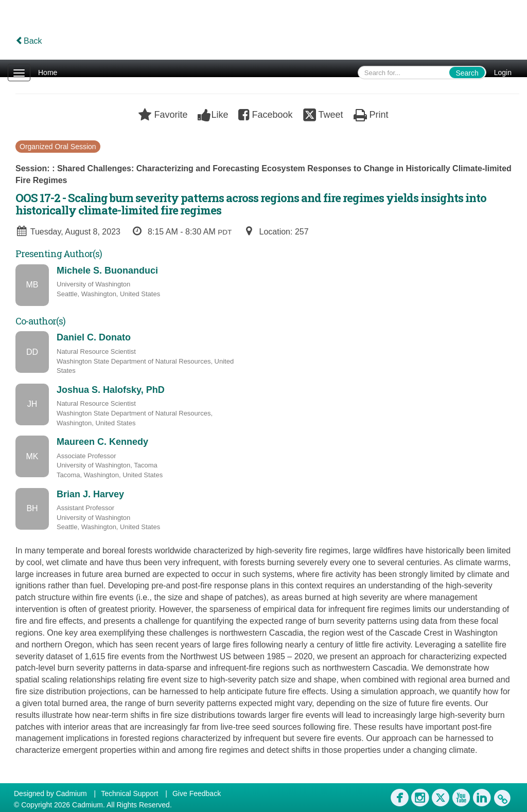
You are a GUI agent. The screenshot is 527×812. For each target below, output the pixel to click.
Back (29, 41)
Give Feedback (197, 793)
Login (503, 73)
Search (467, 73)
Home (48, 73)
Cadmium (72, 793)
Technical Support (129, 793)
